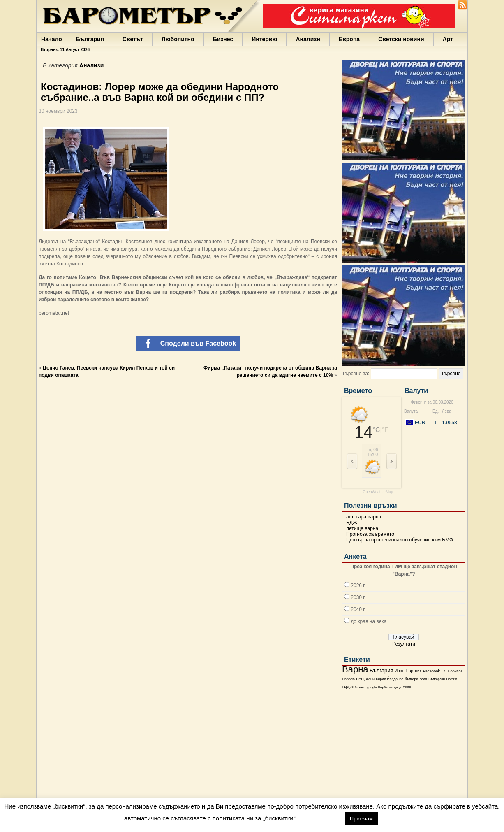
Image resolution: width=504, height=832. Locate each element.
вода (423, 679)
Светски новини (401, 39)
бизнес (360, 687)
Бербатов (385, 687)
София (451, 679)
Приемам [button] (361, 819)
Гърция (348, 687)
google (372, 687)
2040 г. (358, 609)
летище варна (362, 528)
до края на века (369, 621)
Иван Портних (408, 671)
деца (398, 687)
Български (437, 679)
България (90, 39)
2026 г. (358, 586)
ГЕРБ (407, 687)
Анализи (308, 39)
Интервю (264, 39)
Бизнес (223, 39)
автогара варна (364, 517)
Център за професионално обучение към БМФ (400, 540)
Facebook (431, 671)
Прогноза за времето (370, 534)
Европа (349, 39)
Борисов (455, 671)
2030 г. (358, 597)
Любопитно (178, 39)
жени (370, 679)
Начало (52, 39)
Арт (448, 39)
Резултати (404, 644)
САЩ (360, 679)
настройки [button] (320, 818)
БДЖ (352, 523)
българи (412, 679)
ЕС (444, 671)
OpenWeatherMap (378, 492)
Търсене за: (356, 374)
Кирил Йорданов (390, 679)
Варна (355, 669)
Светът (133, 39)
